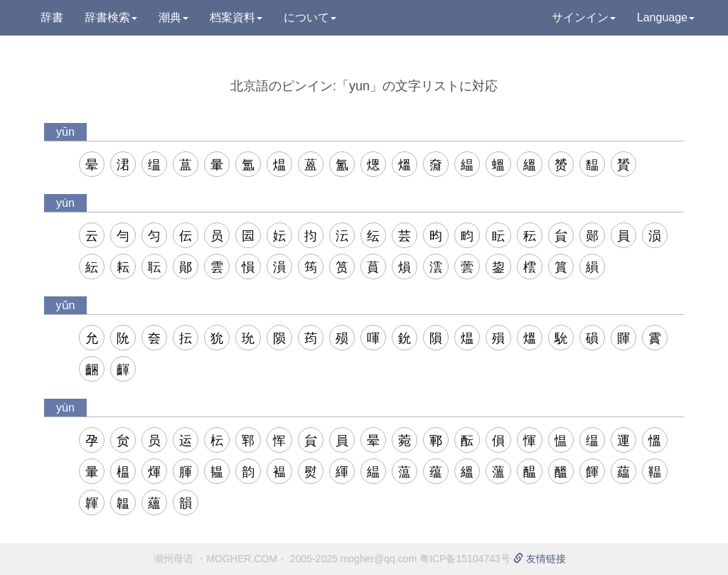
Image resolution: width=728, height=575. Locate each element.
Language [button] (666, 17)
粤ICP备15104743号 (465, 559)
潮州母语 (173, 559)
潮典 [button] (173, 17)
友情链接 (540, 559)
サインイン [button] (584, 17)
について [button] (310, 17)
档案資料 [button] (236, 17)
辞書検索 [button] (111, 17)
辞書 (52, 17)
